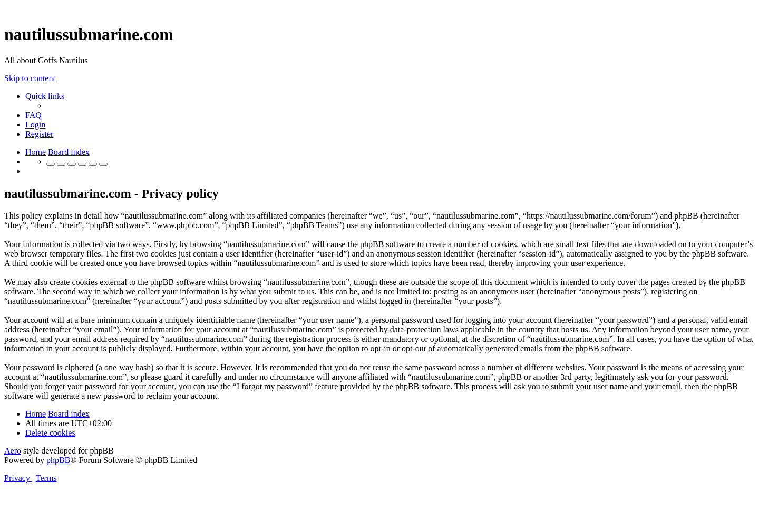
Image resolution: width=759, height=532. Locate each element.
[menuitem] (33, 115)
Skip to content (30, 78)
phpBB (58, 460)
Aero (13, 451)
